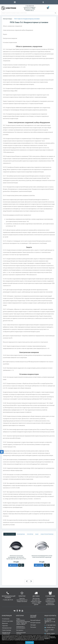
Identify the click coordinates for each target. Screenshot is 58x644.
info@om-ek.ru (30, 10)
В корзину (13, 565)
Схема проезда (7, 630)
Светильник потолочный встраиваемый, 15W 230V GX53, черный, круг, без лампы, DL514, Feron (16, 557)
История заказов (35, 623)
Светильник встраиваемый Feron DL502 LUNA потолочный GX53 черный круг (42, 556)
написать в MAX (30, 9)
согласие (46, 638)
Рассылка (33, 627)
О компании (6, 619)
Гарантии (5, 626)
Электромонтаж (7, 628)
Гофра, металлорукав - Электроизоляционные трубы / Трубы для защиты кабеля (23, 622)
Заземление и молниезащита (21, 627)
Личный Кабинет (35, 620)
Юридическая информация (6, 633)
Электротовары (8, 19)
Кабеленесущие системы (21, 633)
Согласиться (30, 642)
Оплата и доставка (8, 621)
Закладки (33, 625)
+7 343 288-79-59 (50, 625)
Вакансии (5, 623)
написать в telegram (30, 7)
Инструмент (20, 630)
